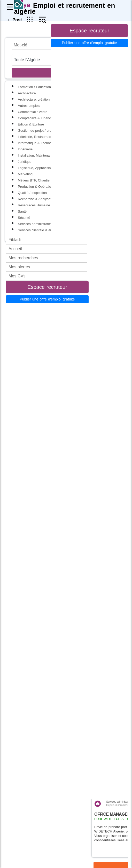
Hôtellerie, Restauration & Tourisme (44, 137)
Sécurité (24, 218)
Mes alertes (19, 267)
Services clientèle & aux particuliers (44, 230)
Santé (22, 211)
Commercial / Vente (33, 112)
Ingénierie (25, 149)
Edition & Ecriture (31, 124)
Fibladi (15, 240)
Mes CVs (17, 276)
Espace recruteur (47, 287)
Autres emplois (29, 106)
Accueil (15, 249)
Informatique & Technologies (39, 143)
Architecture (27, 93)
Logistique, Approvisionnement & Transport (50, 168)
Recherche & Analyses (35, 199)
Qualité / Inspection (32, 193)
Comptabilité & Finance (35, 118)
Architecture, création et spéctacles (44, 99)
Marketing (25, 174)
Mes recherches (23, 258)
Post (14, 20)
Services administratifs (35, 224)
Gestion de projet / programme (41, 131)
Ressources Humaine (34, 205)
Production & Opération (35, 187)
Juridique (25, 162)
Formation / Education (34, 87)
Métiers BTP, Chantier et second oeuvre (48, 180)
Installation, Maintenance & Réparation (47, 155)
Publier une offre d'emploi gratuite (47, 299)
